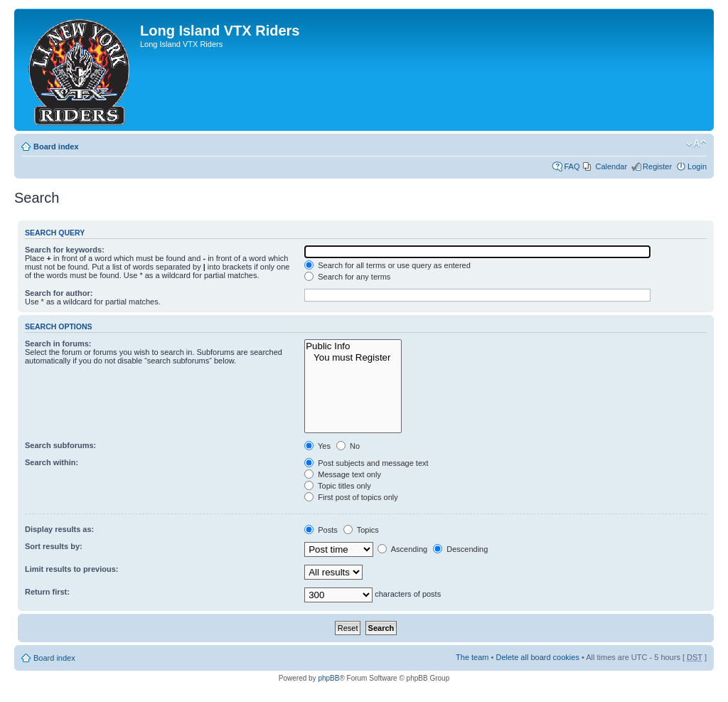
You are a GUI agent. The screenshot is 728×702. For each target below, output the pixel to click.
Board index (56, 147)
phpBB (328, 678)
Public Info (353, 346)
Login (697, 166)
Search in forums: (58, 344)
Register (657, 166)
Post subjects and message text (366, 463)
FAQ (572, 166)
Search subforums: (60, 445)
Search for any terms (347, 277)
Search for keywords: (65, 250)
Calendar (611, 166)
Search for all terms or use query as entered (387, 265)
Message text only (343, 474)
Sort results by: (54, 546)
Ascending (402, 549)
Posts (321, 530)
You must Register (353, 358)
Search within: (52, 462)
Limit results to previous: (71, 569)
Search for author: (59, 293)
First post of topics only (351, 497)
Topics (361, 530)
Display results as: (59, 529)
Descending (460, 549)
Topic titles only (337, 486)
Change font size (696, 144)
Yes (317, 446)
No (348, 446)
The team (472, 657)
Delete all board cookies (537, 657)
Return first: (47, 592)
